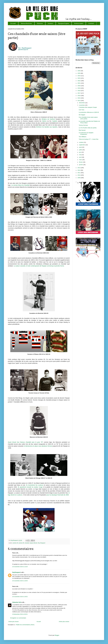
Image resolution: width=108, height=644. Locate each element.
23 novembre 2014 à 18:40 (20, 581)
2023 (79, 78)
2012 (79, 170)
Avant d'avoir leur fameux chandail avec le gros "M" (25, 442)
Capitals (55, 121)
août (81, 147)
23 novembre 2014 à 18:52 (20, 597)
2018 (79, 91)
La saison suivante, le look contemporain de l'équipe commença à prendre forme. (39, 266)
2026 (79, 71)
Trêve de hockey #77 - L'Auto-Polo (88, 139)
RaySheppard (14, 540)
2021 (79, 83)
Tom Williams (82, 137)
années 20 (15, 543)
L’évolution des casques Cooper (88, 107)
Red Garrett (82, 130)
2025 (79, 73)
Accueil (39, 622)
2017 (79, 93)
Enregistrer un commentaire (18, 618)
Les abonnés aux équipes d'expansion (86, 133)
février (81, 162)
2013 (79, 168)
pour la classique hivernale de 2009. (58, 495)
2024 (79, 76)
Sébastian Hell (17, 602)
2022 (79, 81)
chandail (27, 543)
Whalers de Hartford (48, 119)
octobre (81, 142)
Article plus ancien (64, 622)
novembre (82, 105)
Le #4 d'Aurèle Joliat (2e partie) (88, 128)
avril (80, 157)
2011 (79, 173)
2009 (79, 178)
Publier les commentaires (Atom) (25, 625)
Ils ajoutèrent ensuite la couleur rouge (30, 487)
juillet (81, 150)
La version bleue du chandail (21, 185)
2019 (79, 88)
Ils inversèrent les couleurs (35, 485)
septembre (82, 145)
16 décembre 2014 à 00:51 (20, 614)
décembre (82, 103)
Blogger (57, 635)
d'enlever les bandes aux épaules (47, 127)
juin (80, 152)
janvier (81, 165)
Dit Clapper (82, 115)
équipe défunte (33, 543)
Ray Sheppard (42, 543)
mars (81, 160)
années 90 (21, 543)
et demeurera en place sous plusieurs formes (38, 446)
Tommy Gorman (83, 125)
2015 (79, 98)
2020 (79, 86)
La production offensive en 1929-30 (89, 112)
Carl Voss (81, 110)
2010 (79, 175)
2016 (79, 96)
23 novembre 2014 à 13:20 (20, 567)
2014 (79, 101)
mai (80, 155)
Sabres (44, 121)
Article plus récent (13, 622)
